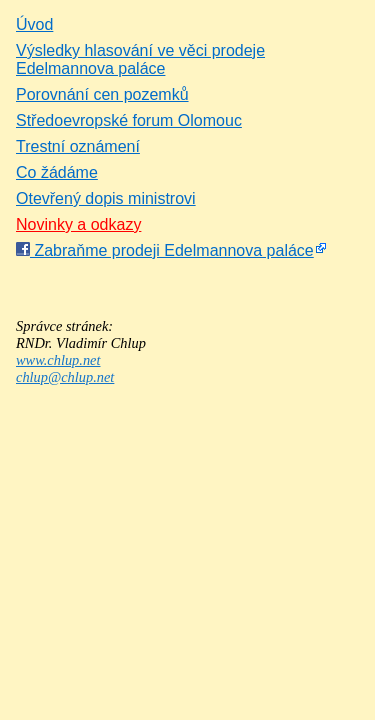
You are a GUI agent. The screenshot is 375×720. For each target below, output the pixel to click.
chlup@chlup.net (65, 377)
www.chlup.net (58, 360)
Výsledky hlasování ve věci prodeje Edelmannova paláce (140, 59)
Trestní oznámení (78, 146)
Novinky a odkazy (78, 224)
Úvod (34, 24)
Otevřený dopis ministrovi (106, 198)
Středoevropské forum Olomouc (129, 120)
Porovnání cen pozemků (102, 94)
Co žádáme (57, 172)
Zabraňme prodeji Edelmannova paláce (165, 250)
